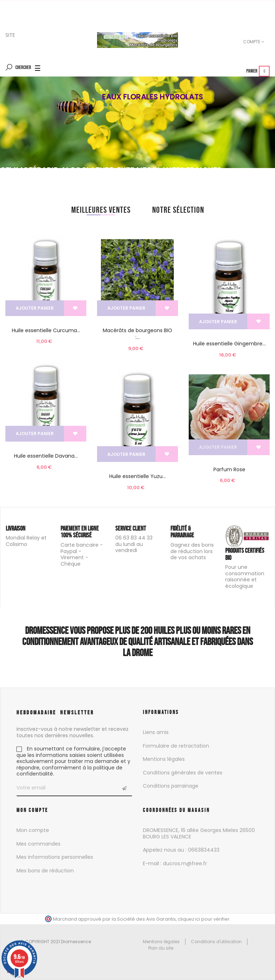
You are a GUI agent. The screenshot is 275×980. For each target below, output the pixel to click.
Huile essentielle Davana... (46, 456)
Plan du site (161, 948)
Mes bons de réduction (45, 871)
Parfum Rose (229, 469)
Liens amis (156, 732)
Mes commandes (38, 844)
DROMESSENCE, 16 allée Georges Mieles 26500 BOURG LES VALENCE (199, 833)
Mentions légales (164, 759)
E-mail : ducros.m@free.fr (175, 863)
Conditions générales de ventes (183, 773)
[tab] (101, 210)
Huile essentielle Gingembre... (229, 344)
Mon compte (33, 830)
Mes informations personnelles (55, 857)
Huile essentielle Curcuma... (46, 330)
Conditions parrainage (171, 786)
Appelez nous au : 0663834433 (181, 850)
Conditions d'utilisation (216, 942)
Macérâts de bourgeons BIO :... (137, 334)
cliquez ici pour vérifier (204, 919)
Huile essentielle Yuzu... (137, 476)
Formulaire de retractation (176, 746)
